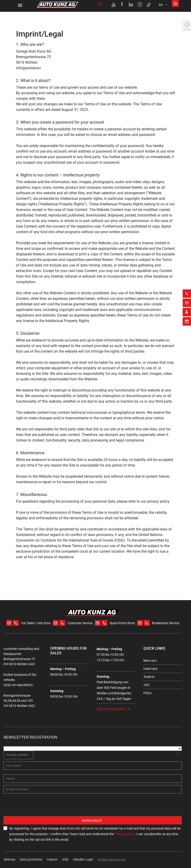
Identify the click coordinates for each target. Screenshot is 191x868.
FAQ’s (147, 693)
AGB (65, 859)
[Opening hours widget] (187, 25)
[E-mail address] (93, 789)
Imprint (52, 859)
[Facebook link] (122, 5)
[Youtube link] (114, 5)
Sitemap (9, 859)
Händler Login (83, 859)
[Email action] (187, 292)
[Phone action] (187, 283)
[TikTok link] (149, 5)
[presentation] (39, 807)
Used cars (150, 669)
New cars (150, 661)
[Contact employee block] (187, 302)
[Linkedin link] (131, 5)
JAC (146, 685)
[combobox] (18, 755)
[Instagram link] (140, 5)
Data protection (31, 859)
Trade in (149, 677)
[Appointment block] (187, 311)
